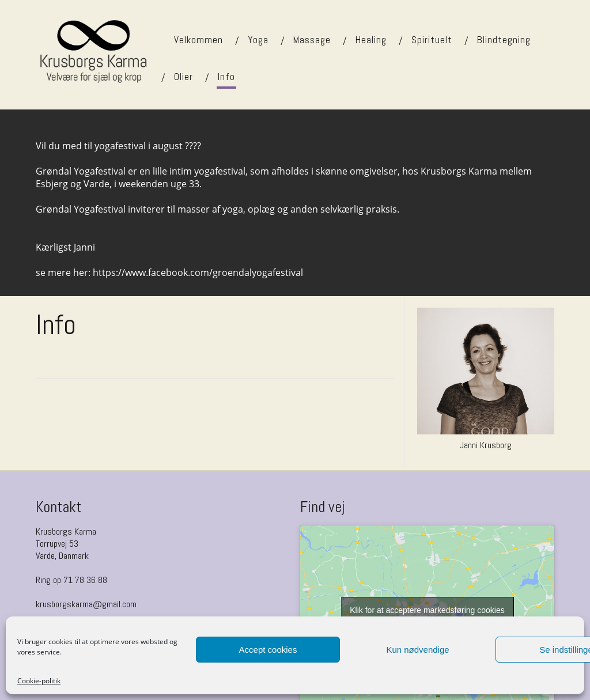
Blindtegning (504, 40)
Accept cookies (268, 650)
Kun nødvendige (417, 650)
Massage (312, 40)
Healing (371, 40)
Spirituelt (432, 40)
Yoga (258, 40)
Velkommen (198, 40)
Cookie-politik (39, 681)
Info (226, 77)
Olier (184, 77)
